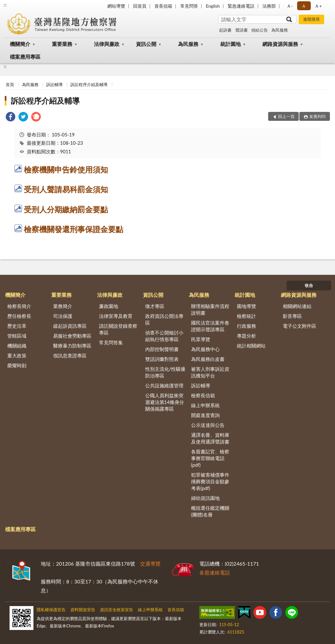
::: (5, 5)
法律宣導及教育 (116, 316)
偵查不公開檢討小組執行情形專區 (164, 336)
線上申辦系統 (205, 405)
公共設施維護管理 (164, 385)
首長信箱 (163, 6)
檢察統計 (246, 316)
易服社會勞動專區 (72, 336)
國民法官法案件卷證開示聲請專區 (210, 326)
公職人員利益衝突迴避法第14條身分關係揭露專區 (165, 402)
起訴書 (225, 30)
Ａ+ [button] (318, 6)
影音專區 (292, 316)
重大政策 (17, 355)
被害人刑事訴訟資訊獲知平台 (210, 372)
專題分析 (246, 336)
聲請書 (242, 30)
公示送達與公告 (208, 425)
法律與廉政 (107, 44)
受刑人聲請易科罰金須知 (66, 189)
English (213, 6)
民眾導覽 (201, 339)
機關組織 (17, 346)
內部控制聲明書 (162, 349)
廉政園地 (109, 306)
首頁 (10, 84)
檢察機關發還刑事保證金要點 (74, 229)
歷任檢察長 (19, 316)
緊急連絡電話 (241, 6)
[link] (11, 117)
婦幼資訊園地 (205, 498)
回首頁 (140, 6)
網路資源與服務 (280, 44)
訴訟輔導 (54, 84)
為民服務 (280, 30)
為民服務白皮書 (208, 359)
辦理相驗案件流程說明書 (210, 309)
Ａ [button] (304, 6)
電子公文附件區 (299, 326)
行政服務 (246, 326)
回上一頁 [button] (286, 116)
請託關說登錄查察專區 (118, 329)
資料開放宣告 (83, 610)
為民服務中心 (205, 349)
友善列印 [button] (317, 116)
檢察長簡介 (19, 306)
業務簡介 (63, 306)
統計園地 (231, 44)
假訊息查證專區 (70, 355)
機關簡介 (20, 44)
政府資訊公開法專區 (164, 319)
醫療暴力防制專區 (72, 346)
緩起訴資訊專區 (70, 326)
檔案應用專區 (25, 57)
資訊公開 (146, 44)
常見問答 (189, 6)
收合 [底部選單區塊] (309, 285)
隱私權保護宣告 (51, 610)
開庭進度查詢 (205, 415)
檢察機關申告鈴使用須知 (66, 169)
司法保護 (63, 316)
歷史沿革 (17, 326)
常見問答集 (111, 342)
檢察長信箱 (203, 395)
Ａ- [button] (290, 6)
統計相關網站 (251, 346)
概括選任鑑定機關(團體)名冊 (210, 511)
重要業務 (62, 44)
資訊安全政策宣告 (117, 610)
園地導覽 (246, 306)
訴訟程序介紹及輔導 (89, 84)
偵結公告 (260, 30)
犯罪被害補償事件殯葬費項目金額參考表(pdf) (210, 481)
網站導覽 (116, 6)
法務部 (269, 6)
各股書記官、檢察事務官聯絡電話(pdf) (210, 458)
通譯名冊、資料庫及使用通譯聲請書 (210, 438)
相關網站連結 (297, 306)
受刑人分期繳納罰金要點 (66, 209)
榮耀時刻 (17, 365)
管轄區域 (17, 336)
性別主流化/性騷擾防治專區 (165, 372)
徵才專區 (155, 306)
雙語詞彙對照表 (162, 359)
